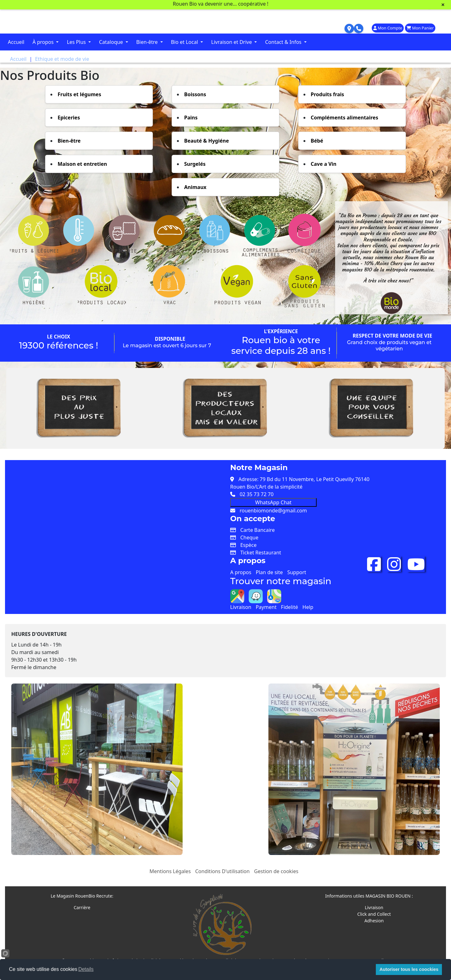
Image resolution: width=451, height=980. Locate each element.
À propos (44, 42)
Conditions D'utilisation (222, 871)
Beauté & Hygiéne (207, 141)
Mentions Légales (170, 871)
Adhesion (374, 921)
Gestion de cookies (276, 871)
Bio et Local (185, 42)
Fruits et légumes (79, 94)
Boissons (195, 94)
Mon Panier (420, 28)
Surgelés (195, 164)
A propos (241, 572)
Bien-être (148, 42)
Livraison (241, 607)
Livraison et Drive (232, 42)
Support (297, 572)
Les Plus (77, 42)
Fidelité (289, 607)
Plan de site (269, 572)
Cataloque (112, 42)
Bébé (317, 141)
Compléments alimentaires (344, 118)
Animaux (195, 187)
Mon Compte (388, 28)
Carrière (82, 907)
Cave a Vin (324, 164)
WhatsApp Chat (273, 502)
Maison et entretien (82, 164)
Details (86, 969)
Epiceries (69, 118)
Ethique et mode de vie (62, 59)
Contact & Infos (284, 42)
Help (308, 607)
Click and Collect (374, 914)
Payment (266, 607)
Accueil (16, 42)
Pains (191, 118)
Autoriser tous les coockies (409, 969)
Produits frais (327, 94)
